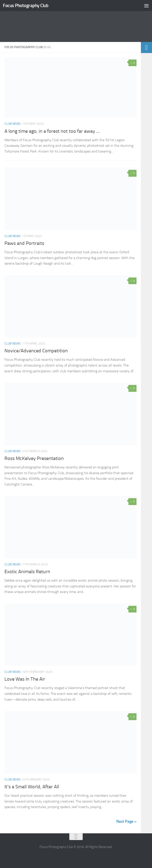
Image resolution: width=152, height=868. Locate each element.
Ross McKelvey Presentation (34, 458)
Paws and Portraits (24, 243)
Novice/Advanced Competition (36, 351)
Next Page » (126, 821)
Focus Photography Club (26, 5)
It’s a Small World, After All (32, 787)
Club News (13, 124)
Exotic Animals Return (27, 572)
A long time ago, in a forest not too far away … (52, 131)
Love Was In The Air (25, 679)
